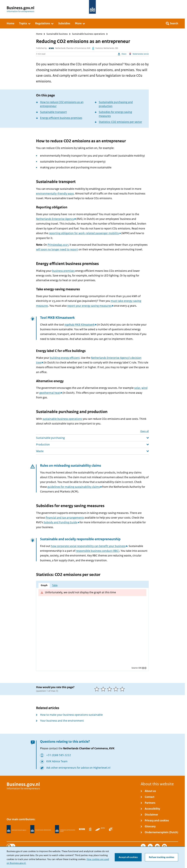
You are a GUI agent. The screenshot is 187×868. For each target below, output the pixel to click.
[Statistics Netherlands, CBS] (90, 829)
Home (39, 34)
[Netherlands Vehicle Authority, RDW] (100, 829)
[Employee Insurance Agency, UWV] (111, 829)
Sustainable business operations (88, 34)
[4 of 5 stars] (117, 689)
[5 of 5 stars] (123, 689)
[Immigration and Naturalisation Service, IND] (65, 829)
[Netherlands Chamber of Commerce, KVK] (82, 829)
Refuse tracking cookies (161, 857)
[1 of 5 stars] (97, 689)
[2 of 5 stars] (104, 689)
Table (55, 585)
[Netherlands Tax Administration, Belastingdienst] (41, 829)
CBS (140, 668)
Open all (144, 431)
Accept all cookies (128, 857)
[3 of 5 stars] (110, 689)
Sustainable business (57, 34)
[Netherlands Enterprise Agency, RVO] (17, 829)
